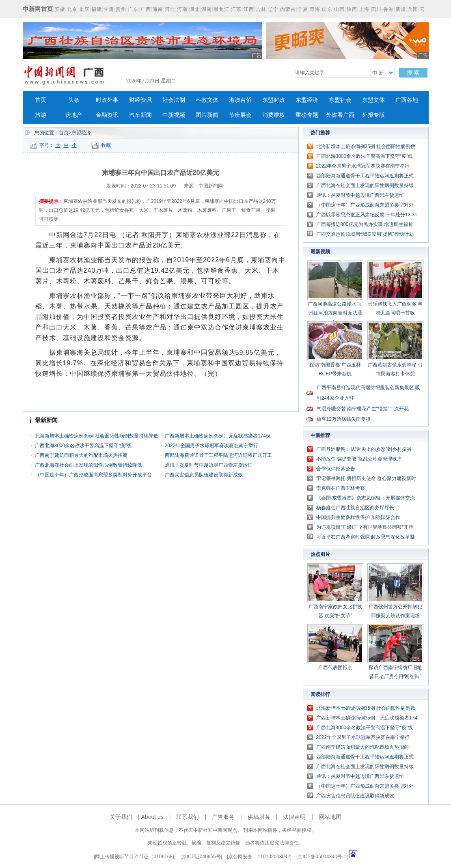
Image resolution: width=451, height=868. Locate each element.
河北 (170, 9)
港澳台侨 (240, 100)
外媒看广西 (340, 115)
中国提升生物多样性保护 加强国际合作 (358, 517)
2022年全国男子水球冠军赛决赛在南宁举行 (212, 446)
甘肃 (109, 9)
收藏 (106, 145)
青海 (315, 9)
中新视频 (174, 115)
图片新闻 (207, 115)
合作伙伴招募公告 (336, 469)
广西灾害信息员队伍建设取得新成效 (204, 475)
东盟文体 (373, 100)
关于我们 (121, 817)
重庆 (84, 9)
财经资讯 (140, 100)
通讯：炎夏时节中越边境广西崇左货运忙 (209, 465)
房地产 (74, 115)
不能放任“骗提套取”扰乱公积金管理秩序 (359, 459)
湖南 (207, 9)
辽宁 (273, 9)
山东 (327, 9)
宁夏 (303, 9)
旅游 (41, 115)
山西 (339, 9)
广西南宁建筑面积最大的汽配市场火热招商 (81, 455)
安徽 (60, 9)
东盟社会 (340, 100)
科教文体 (207, 100)
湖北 (194, 9)
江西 (249, 9)
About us (152, 817)
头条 (74, 100)
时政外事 (107, 100)
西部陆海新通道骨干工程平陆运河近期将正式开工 (218, 455)
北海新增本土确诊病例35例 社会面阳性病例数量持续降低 (97, 436)
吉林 (261, 9)
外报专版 (373, 115)
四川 (376, 9)
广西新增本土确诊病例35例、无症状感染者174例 (218, 436)
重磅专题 (307, 115)
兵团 (413, 9)
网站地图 (330, 817)
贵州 (121, 9)
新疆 (401, 9)
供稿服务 (259, 817)
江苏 (236, 9)
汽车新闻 (140, 115)
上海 (364, 9)
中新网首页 (38, 9)
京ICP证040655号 (201, 857)
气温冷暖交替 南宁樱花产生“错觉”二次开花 (363, 409)
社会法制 (174, 100)
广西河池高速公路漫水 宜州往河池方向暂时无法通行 (335, 313)
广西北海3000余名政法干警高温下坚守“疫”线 (83, 446)
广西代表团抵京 (335, 668)
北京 (72, 9)
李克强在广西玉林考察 (341, 488)
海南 (158, 9)
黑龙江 (221, 9)
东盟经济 (307, 100)
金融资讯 (107, 115)
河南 (182, 9)
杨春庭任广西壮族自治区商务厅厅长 (355, 508)
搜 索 (413, 73)
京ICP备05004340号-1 (322, 857)
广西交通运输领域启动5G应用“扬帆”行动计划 (365, 234)
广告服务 (223, 817)
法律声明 (294, 817)
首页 (41, 100)
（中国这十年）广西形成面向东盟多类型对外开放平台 (93, 475)
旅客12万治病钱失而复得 (344, 419)
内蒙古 (288, 9)
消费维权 (274, 115)
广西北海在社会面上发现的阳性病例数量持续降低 (88, 465)
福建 (97, 9)
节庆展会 (240, 115)
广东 (133, 9)
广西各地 (407, 100)
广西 (146, 9)
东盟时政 (274, 100)
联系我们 (188, 817)
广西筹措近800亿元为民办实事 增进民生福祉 (365, 224)
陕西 (352, 9)
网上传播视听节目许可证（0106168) (135, 857)
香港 (388, 9)
